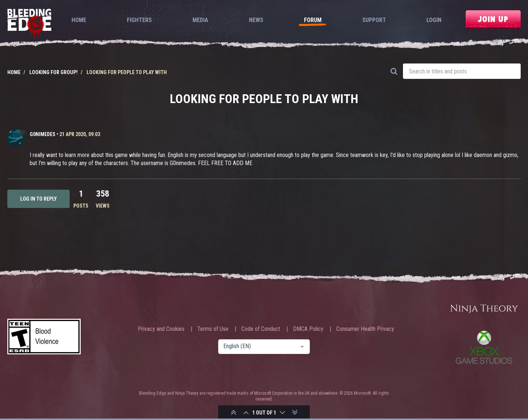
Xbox (484, 347)
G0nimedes (43, 134)
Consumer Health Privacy (365, 329)
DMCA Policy (308, 329)
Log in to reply (38, 199)
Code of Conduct (261, 329)
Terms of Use (213, 329)
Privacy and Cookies (161, 329)
